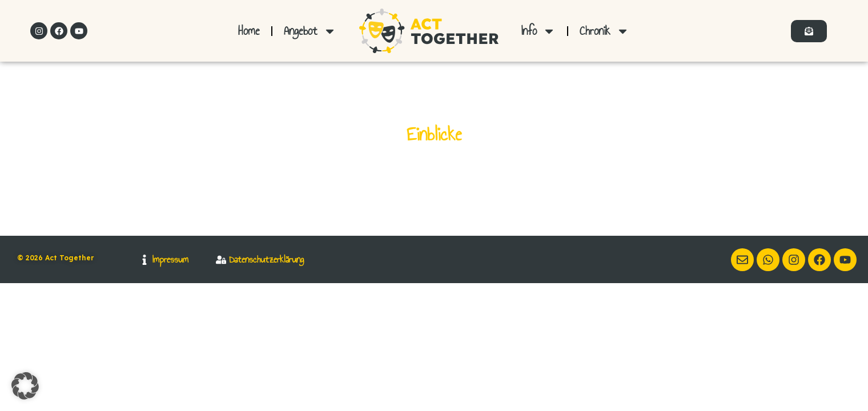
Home (249, 31)
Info (539, 31)
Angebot (310, 31)
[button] (25, 386)
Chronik (604, 31)
